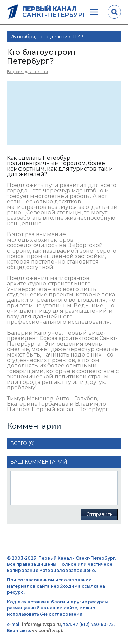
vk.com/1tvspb (48, 630)
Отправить (99, 514)
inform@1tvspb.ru (41, 624)
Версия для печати (27, 72)
